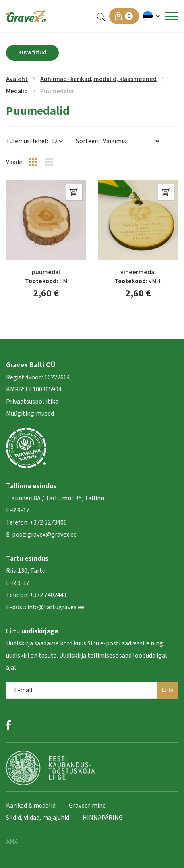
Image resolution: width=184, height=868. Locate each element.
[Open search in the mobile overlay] (101, 16)
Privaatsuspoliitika (32, 402)
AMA (12, 842)
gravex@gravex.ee (52, 535)
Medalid (17, 91)
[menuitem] (152, 16)
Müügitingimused (30, 414)
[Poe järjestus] (131, 141)
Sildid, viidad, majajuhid (38, 818)
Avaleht (17, 79)
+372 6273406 (48, 522)
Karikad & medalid (31, 806)
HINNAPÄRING (103, 818)
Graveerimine (87, 806)
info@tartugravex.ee (56, 607)
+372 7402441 (48, 595)
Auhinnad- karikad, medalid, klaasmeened (98, 79)
